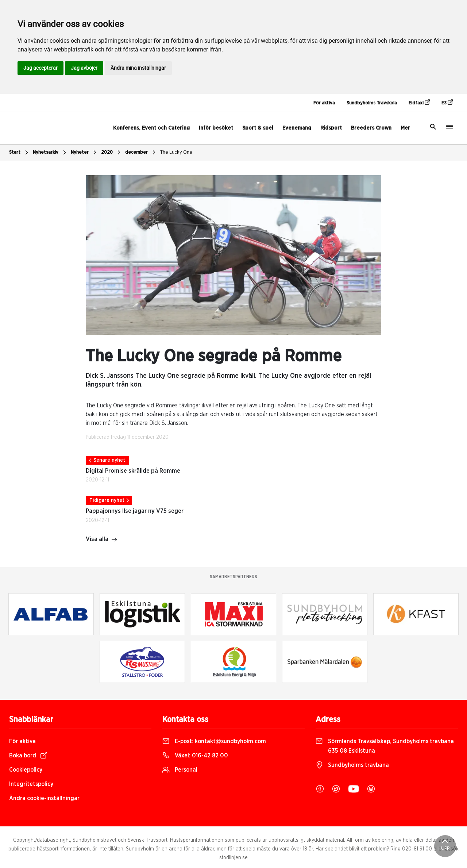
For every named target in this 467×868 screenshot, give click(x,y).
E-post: (214, 741)
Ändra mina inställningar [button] (138, 68)
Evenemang (297, 128)
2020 (112, 153)
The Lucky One (176, 152)
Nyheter (84, 153)
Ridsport (331, 128)
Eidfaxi (419, 103)
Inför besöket (216, 128)
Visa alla (102, 540)
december (141, 153)
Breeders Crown (371, 128)
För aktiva (324, 103)
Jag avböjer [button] (84, 68)
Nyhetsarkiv (50, 153)
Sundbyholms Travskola (372, 103)
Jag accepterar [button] (40, 68)
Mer (405, 128)
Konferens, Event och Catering (151, 128)
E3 (447, 103)
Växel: (195, 756)
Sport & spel (258, 128)
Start (20, 153)
